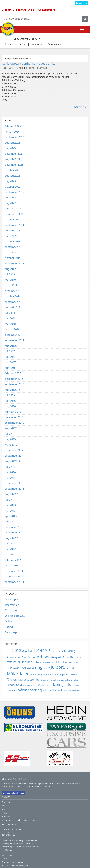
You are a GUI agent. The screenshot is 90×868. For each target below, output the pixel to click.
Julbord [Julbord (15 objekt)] (58, 667)
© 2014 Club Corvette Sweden (15, 866)
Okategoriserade (15, 616)
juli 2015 (10, 434)
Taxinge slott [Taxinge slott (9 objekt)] (63, 684)
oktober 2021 (13, 220)
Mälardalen (12, 610)
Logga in (81, 3)
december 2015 (14, 417)
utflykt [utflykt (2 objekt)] (77, 685)
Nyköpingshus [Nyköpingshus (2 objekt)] (71, 675)
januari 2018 (12, 329)
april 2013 (11, 516)
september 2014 (15, 456)
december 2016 (14, 379)
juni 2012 (10, 549)
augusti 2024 (13, 159)
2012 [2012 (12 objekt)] (17, 650)
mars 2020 (11, 252)
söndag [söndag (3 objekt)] (41, 685)
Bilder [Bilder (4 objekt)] (66, 657)
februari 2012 (13, 560)
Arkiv (4, 809)
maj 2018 (10, 324)
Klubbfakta (7, 817)
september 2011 (15, 582)
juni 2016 (10, 401)
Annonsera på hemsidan (13, 862)
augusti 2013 (13, 494)
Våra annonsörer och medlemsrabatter (19, 820)
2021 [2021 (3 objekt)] (59, 651)
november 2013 (14, 483)
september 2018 (15, 302)
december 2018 (14, 291)
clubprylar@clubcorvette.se (25, 844)
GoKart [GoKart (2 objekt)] (76, 662)
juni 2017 (10, 357)
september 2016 (15, 384)
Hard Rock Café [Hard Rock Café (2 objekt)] (13, 668)
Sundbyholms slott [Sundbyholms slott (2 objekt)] (30, 685)
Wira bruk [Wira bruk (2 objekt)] (67, 691)
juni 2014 (10, 472)
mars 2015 (11, 445)
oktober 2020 (13, 241)
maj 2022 (10, 203)
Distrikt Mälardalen (28, 39)
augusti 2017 (13, 346)
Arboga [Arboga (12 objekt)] (44, 657)
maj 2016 (10, 406)
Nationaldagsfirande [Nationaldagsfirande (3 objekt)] (41, 675)
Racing (9, 627)
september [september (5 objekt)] (34, 680)
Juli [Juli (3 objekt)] (68, 668)
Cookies (5, 859)
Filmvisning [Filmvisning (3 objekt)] (67, 662)
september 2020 (15, 247)
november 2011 (14, 576)
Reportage (11, 632)
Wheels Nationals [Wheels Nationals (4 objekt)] (53, 690)
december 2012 (14, 527)
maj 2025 (10, 148)
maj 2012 (10, 555)
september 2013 (15, 489)
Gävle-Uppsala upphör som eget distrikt (28, 64)
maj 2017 (10, 362)
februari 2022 (13, 209)
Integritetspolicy (9, 855)
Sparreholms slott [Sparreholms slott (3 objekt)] (70, 680)
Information (12, 605)
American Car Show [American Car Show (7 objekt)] (21, 657)
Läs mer (80, 107)
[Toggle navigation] (82, 29)
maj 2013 (10, 511)
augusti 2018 (13, 307)
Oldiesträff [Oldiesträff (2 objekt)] (22, 680)
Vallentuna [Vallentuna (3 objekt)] (12, 691)
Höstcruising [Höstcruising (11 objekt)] (31, 667)
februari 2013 (13, 522)
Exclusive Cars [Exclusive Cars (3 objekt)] (48, 662)
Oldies (9, 621)
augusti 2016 (13, 390)
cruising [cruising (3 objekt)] (37, 662)
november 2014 (14, 450)
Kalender (6, 813)
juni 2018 (10, 318)
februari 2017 (13, 373)
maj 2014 (10, 478)
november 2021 (14, 214)
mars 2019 (11, 285)
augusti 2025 (13, 143)
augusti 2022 (13, 198)
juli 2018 (10, 313)
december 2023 (14, 165)
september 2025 (15, 137)
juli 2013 (10, 500)
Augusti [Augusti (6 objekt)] (57, 657)
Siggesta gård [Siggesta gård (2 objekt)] (47, 680)
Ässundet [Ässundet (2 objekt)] (76, 691)
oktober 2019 (13, 258)
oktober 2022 (13, 187)
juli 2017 (10, 351)
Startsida (6, 802)
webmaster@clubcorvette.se (25, 841)
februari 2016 (13, 412)
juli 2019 (10, 274)
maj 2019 (10, 280)
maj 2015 (10, 439)
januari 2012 (12, 565)
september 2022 (15, 192)
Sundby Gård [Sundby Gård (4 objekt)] (14, 685)
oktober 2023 (13, 170)
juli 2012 (10, 544)
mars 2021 (11, 236)
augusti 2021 (13, 230)
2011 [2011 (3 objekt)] (9, 651)
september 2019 (15, 263)
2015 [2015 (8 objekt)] (47, 651)
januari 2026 (12, 132)
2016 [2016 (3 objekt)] (54, 651)
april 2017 (11, 368)
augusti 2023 (13, 176)
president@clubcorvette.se (27, 846)
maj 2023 (10, 181)
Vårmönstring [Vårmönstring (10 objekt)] (30, 690)
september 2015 (15, 423)
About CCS (7, 806)
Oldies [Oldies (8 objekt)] (12, 679)
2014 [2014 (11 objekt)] (38, 650)
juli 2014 (10, 467)
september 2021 (15, 225)
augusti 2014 (13, 461)
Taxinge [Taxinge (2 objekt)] (49, 685)
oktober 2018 (13, 296)
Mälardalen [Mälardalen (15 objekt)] (18, 674)
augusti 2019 (13, 269)
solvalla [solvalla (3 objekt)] (56, 680)
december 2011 (14, 571)
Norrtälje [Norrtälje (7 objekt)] (58, 674)
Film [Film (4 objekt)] (59, 662)
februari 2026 (13, 126)
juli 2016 (10, 395)
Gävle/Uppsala (13, 599)
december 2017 (14, 335)
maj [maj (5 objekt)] (72, 668)
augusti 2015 (13, 428)
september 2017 (15, 340)
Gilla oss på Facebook (13, 793)
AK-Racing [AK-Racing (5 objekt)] (69, 651)
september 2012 (15, 533)
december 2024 (14, 154)
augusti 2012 (13, 538)
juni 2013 (10, 505)
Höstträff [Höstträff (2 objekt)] (47, 668)
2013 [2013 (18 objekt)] (27, 650)
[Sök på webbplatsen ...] (42, 19)
